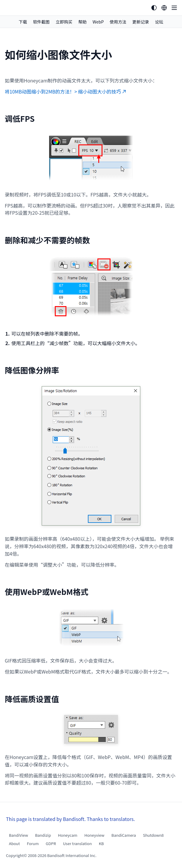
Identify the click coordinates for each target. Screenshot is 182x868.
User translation (78, 843)
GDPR (51, 843)
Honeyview (94, 835)
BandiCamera (124, 835)
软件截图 (41, 22)
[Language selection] (164, 8)
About (14, 843)
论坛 (159, 22)
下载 (23, 22)
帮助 (83, 22)
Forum (33, 843)
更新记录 (141, 22)
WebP (98, 22)
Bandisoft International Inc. (72, 855)
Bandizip (43, 835)
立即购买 (64, 22)
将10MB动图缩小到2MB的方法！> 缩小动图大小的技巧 (65, 91)
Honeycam (68, 835)
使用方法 (118, 22)
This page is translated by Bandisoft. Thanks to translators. (70, 819)
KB (101, 843)
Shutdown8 (153, 835)
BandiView (18, 835)
